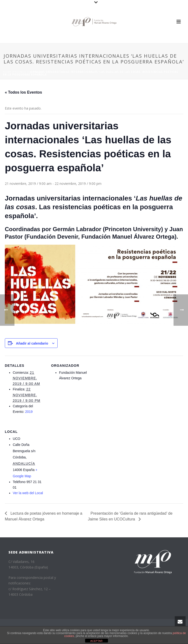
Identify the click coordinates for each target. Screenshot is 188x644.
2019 (29, 412)
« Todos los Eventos (23, 92)
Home (7, 72)
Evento (21, 72)
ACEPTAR (96, 641)
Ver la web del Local (28, 493)
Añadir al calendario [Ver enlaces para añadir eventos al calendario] (32, 343)
